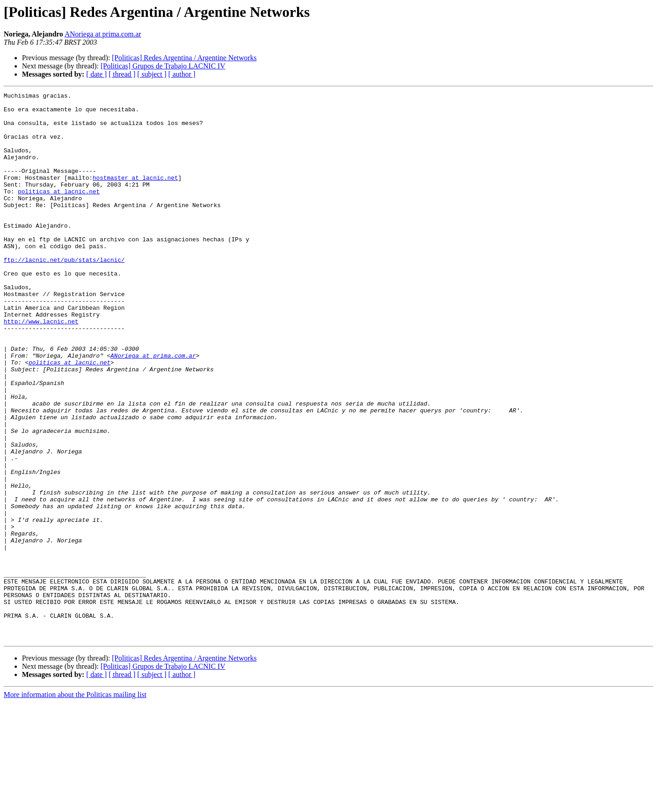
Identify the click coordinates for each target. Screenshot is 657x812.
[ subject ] (152, 74)
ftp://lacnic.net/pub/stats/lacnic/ (64, 294)
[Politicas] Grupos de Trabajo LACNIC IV (163, 66)
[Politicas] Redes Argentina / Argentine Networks (184, 58)
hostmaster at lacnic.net (135, 195)
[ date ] (96, 74)
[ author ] (182, 74)
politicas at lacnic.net (59, 212)
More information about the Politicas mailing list (75, 804)
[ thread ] (122, 74)
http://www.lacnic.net (41, 368)
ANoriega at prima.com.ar (103, 34)
